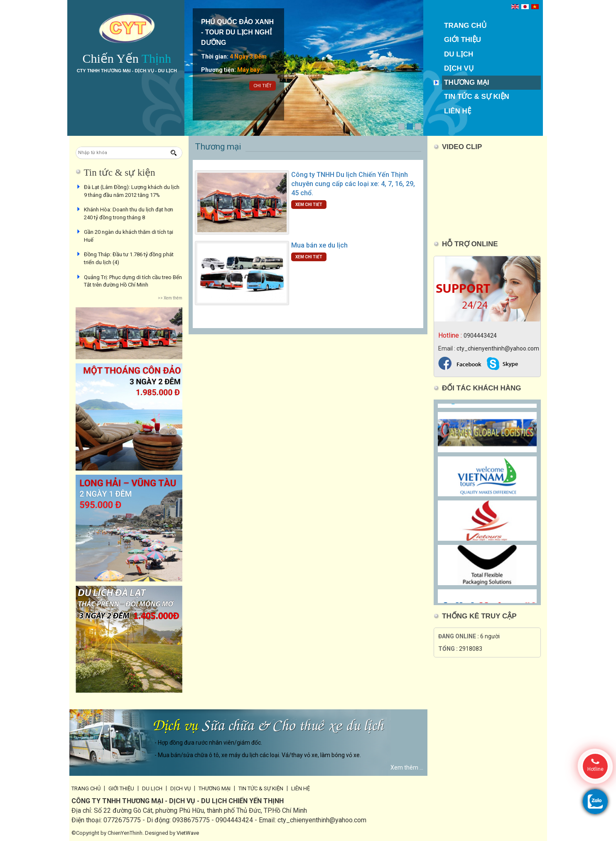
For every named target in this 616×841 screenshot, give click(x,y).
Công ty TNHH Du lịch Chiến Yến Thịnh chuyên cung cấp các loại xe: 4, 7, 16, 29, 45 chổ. (353, 184)
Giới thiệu (463, 40)
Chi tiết (263, 86)
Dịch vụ (459, 68)
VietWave (188, 833)
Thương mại (467, 82)
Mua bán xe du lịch (319, 245)
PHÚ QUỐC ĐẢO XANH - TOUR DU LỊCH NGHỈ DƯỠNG (237, 32)
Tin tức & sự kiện (477, 97)
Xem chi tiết (309, 205)
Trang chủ (465, 26)
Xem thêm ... (407, 767)
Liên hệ (458, 111)
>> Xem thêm (170, 298)
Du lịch (459, 54)
